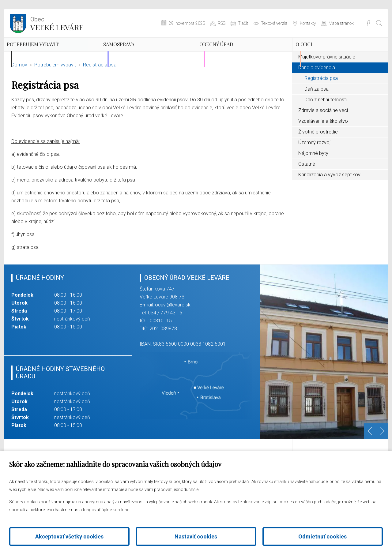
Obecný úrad (234, 54)
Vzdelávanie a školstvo (323, 150)
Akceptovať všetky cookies (69, 536)
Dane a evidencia (317, 96)
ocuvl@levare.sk (173, 334)
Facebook (368, 23)
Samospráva (136, 54)
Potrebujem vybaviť (40, 59)
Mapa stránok (341, 23)
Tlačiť (243, 23)
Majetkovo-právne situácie (327, 85)
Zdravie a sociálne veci (323, 139)
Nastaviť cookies (196, 536)
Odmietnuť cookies (322, 536)
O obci (317, 54)
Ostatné (307, 192)
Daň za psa (317, 117)
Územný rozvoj (314, 171)
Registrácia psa (100, 93)
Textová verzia (274, 23)
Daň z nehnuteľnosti (326, 128)
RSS (222, 23)
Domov (19, 93)
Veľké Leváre (57, 23)
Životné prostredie (318, 160)
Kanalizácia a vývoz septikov (329, 203)
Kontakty (308, 23)
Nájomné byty (313, 182)
